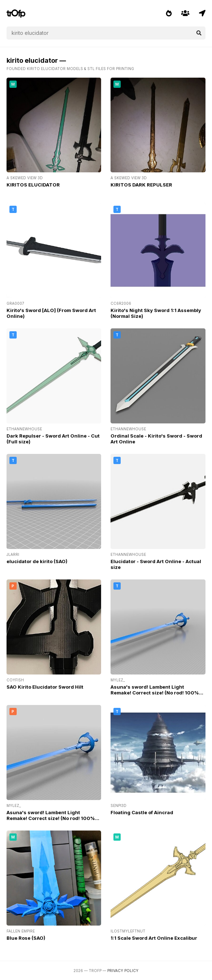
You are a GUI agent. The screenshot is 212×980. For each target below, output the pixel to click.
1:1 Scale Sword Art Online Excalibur (154, 938)
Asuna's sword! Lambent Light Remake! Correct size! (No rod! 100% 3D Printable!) (155, 693)
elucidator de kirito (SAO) (37, 561)
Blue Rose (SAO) (26, 938)
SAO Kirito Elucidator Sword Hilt (45, 687)
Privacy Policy (123, 971)
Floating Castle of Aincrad (142, 812)
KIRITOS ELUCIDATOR (33, 185)
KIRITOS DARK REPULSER (141, 185)
